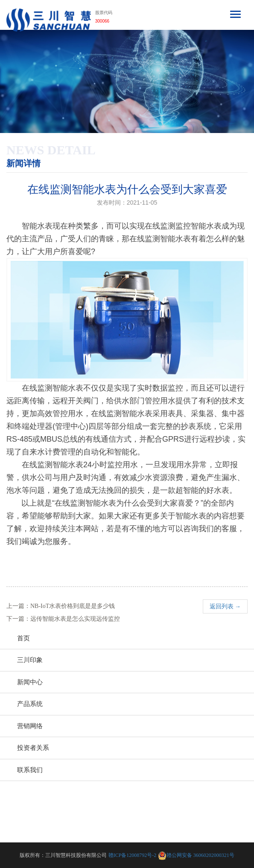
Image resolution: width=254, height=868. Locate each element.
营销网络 (30, 726)
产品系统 (30, 704)
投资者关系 (33, 748)
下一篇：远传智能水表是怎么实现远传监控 (63, 619)
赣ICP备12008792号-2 (133, 855)
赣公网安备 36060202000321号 (200, 855)
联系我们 (30, 770)
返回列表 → (225, 606)
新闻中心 (30, 682)
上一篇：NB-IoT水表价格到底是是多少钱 (61, 606)
